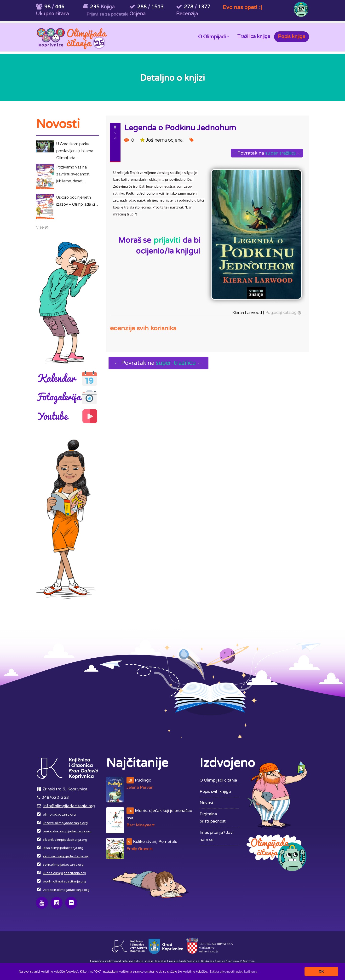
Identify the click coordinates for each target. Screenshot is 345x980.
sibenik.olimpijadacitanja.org (65, 840)
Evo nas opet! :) (242, 7)
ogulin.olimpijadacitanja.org (64, 881)
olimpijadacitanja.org (59, 815)
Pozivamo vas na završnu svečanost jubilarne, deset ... (73, 174)
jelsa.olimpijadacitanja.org (63, 848)
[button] (233, 971)
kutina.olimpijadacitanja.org (64, 873)
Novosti (207, 803)
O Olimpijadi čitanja (218, 780)
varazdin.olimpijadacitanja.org (66, 890)
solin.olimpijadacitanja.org (63, 865)
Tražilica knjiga (254, 37)
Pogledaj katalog (279, 310)
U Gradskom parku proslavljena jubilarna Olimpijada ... (75, 151)
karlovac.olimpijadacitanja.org (66, 856)
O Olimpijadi (214, 37)
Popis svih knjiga (215, 792)
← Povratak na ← (266, 153)
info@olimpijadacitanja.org (69, 806)
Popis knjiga (292, 37)
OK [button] (321, 971)
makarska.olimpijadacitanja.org (67, 831)
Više (40, 227)
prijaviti (167, 240)
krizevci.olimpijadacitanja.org (65, 823)
